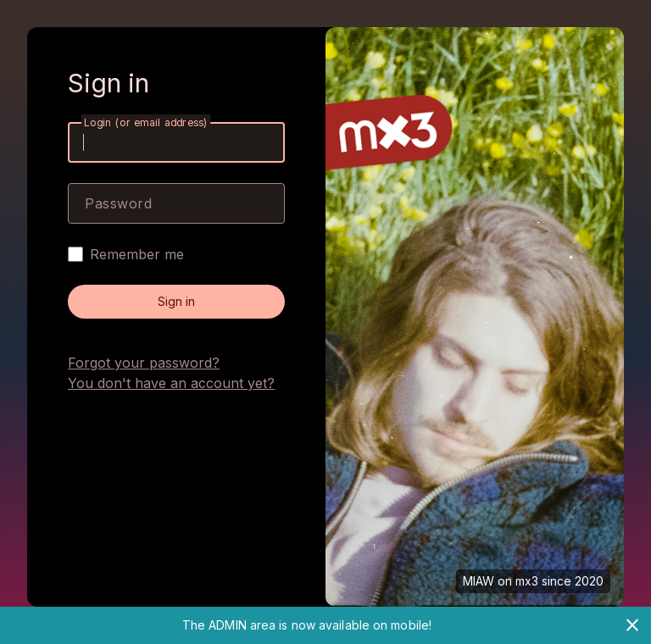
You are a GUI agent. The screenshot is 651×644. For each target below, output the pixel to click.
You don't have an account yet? (171, 383)
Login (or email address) (146, 122)
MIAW (479, 581)
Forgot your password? (144, 363)
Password (118, 203)
